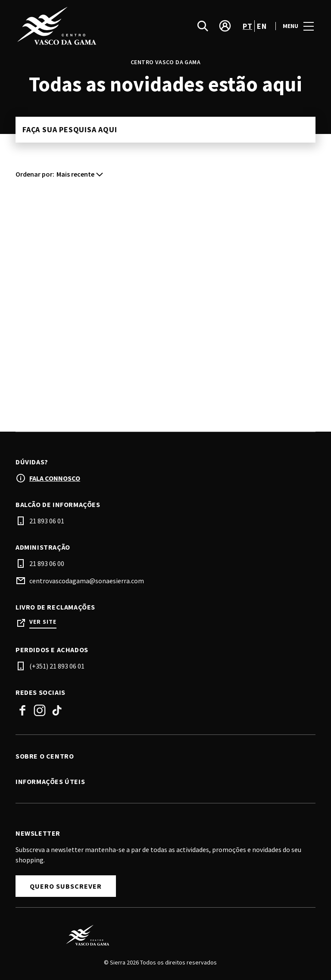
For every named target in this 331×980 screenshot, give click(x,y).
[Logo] (160, 935)
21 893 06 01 (47, 521)
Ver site (43, 622)
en (262, 26)
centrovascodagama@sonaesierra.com (87, 581)
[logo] (91, 26)
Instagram (40, 710)
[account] (225, 26)
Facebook (22, 710)
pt (247, 26)
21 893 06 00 (47, 563)
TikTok (57, 710)
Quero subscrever (66, 886)
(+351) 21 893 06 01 (57, 666)
